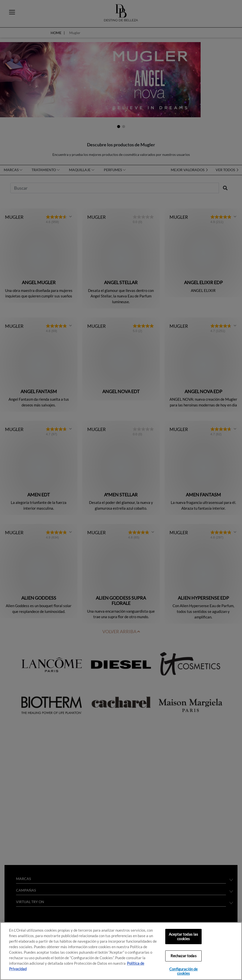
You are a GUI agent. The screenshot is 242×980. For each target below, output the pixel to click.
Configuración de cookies (183, 971)
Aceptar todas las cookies (184, 937)
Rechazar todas (184, 956)
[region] (121, 951)
